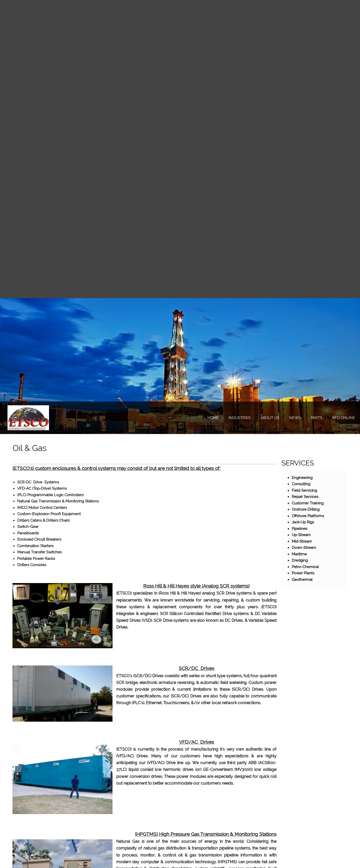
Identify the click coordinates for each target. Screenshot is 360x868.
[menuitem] (213, 418)
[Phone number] (282, 215)
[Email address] (294, 215)
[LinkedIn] (318, 215)
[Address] (306, 215)
